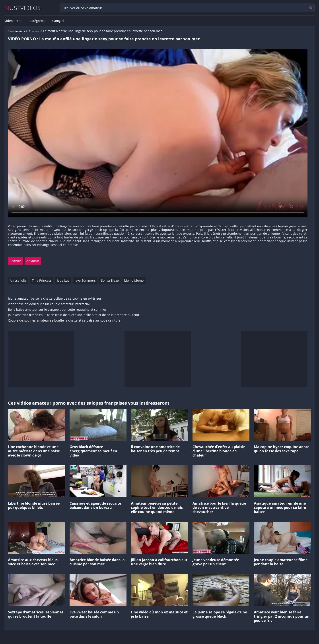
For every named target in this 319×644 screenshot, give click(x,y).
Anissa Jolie (18, 280)
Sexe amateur (17, 31)
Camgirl (58, 21)
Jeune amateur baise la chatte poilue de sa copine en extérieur (55, 299)
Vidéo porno (13, 21)
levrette (15, 261)
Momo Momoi (134, 280)
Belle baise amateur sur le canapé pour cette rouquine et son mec (57, 310)
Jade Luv (63, 280)
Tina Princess (42, 280)
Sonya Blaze (110, 280)
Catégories (37, 21)
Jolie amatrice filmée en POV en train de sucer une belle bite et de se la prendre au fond (74, 315)
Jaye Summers (85, 280)
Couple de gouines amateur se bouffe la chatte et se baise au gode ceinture (64, 321)
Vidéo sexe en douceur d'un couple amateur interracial (49, 304)
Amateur (34, 31)
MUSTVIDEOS (23, 8)
